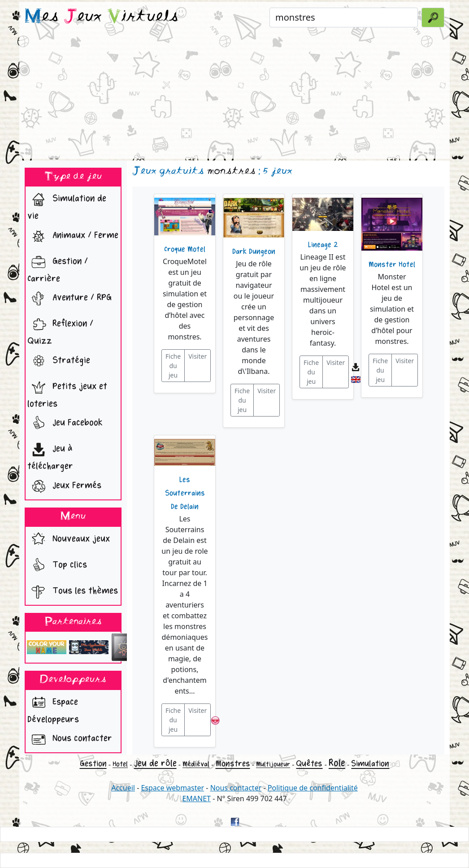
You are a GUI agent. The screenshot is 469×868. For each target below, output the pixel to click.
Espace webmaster (172, 788)
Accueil (123, 788)
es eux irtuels (102, 17)
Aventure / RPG (69, 299)
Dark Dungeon (254, 252)
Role (337, 763)
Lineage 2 (323, 245)
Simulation (370, 764)
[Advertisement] (234, 96)
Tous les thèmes (73, 592)
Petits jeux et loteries (67, 393)
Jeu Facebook (65, 424)
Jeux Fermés (64, 486)
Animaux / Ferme (73, 236)
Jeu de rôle (155, 763)
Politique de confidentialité (313, 788)
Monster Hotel (392, 265)
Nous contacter (70, 739)
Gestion (93, 764)
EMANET (196, 799)
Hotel (120, 764)
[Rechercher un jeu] (344, 17)
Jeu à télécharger (50, 455)
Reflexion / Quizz (60, 330)
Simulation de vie (67, 205)
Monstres (233, 764)
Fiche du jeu (173, 366)
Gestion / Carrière (58, 268)
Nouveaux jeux (69, 540)
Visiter (198, 356)
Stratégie (59, 361)
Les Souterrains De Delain (185, 493)
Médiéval (196, 764)
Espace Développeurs (53, 708)
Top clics (57, 566)
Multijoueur (273, 764)
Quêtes (309, 764)
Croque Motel (185, 249)
